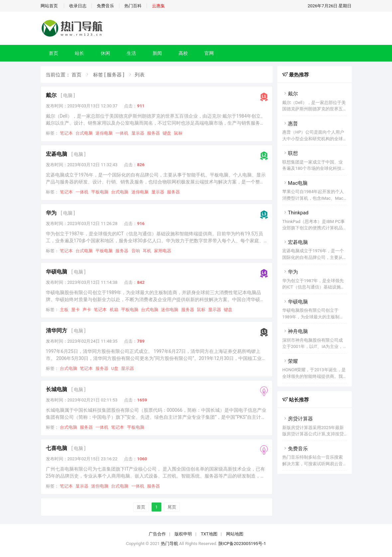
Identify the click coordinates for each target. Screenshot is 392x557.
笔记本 (66, 133)
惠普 (290, 124)
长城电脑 (57, 389)
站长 (79, 53)
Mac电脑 (295, 183)
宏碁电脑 (57, 154)
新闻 (157, 53)
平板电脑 (100, 192)
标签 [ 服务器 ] (109, 75)
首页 (54, 53)
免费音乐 (105, 6)
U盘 (115, 368)
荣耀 (290, 361)
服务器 (153, 133)
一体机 (122, 133)
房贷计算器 (298, 419)
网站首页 (49, 6)
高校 (183, 53)
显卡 (75, 310)
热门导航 (170, 544)
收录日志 (78, 6)
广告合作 (157, 534)
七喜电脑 (57, 448)
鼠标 (178, 133)
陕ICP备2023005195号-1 (242, 544)
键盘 (167, 133)
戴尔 (51, 95)
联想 (290, 153)
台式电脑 (84, 133)
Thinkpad (295, 213)
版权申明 (183, 534)
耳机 (147, 251)
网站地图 (235, 534)
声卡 (87, 310)
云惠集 (158, 6)
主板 (64, 310)
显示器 (138, 133)
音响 (136, 251)
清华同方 (57, 331)
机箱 (114, 310)
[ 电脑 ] (68, 95)
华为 (51, 213)
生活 (131, 53)
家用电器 (163, 251)
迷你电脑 (104, 133)
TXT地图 (209, 534)
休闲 (105, 53)
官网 (209, 53)
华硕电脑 (57, 272)
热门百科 (133, 6)
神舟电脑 (295, 331)
